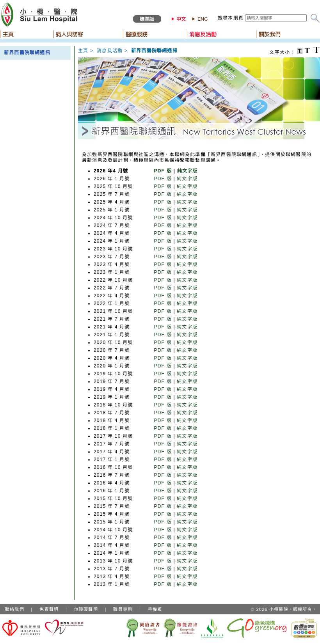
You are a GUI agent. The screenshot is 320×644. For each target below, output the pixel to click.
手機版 (155, 609)
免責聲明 (49, 609)
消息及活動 (110, 51)
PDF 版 (163, 171)
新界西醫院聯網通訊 (27, 53)
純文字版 (188, 171)
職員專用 (123, 609)
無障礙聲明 (86, 609)
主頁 (83, 51)
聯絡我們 (15, 609)
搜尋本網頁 (231, 18)
